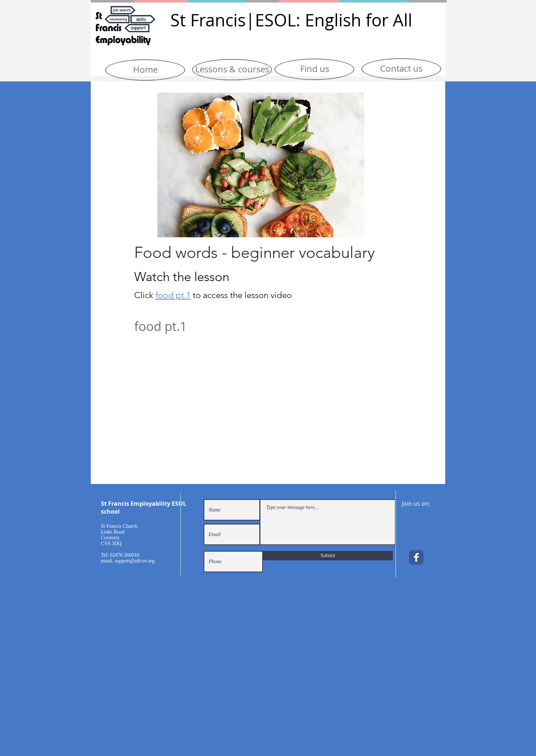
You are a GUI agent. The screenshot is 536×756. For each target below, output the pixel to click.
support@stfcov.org (135, 561)
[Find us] (314, 69)
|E (255, 20)
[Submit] (328, 556)
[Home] (145, 70)
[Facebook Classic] (416, 557)
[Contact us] (401, 69)
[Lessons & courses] (232, 70)
